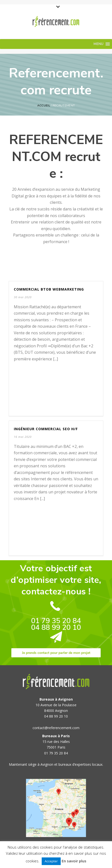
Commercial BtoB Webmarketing (49, 289)
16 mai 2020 (23, 437)
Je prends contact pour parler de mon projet (56, 653)
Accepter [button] (51, 861)
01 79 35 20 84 (56, 621)
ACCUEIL (44, 105)
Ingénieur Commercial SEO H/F (46, 429)
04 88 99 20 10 (56, 627)
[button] (98, 44)
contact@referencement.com (56, 728)
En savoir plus (74, 861)
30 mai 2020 (23, 297)
